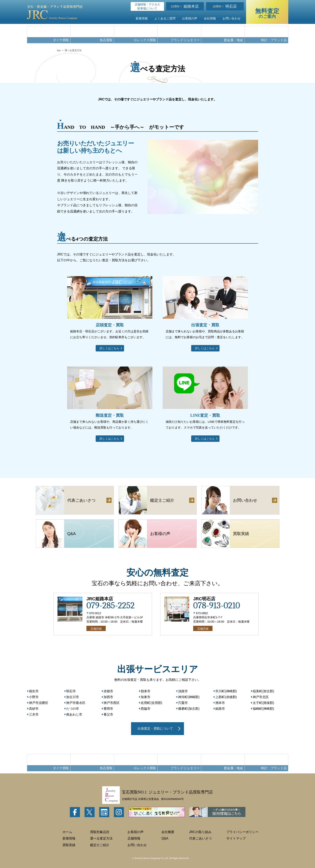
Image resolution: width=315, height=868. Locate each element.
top (59, 50)
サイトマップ (236, 838)
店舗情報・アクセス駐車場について (147, 6)
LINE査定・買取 (205, 415)
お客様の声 (190, 18)
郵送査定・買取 (110, 415)
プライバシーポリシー (242, 832)
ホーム (67, 832)
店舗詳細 (96, 629)
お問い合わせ (232, 18)
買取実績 (69, 845)
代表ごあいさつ (200, 838)
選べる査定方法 (101, 838)
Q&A (165, 838)
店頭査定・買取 (110, 325)
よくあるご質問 (165, 18)
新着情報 (142, 18)
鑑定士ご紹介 (100, 845)
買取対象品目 (100, 832)
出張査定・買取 (205, 325)
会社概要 (168, 832)
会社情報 (210, 18)
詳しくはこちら (109, 348)
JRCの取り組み (200, 832)
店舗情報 (134, 838)
